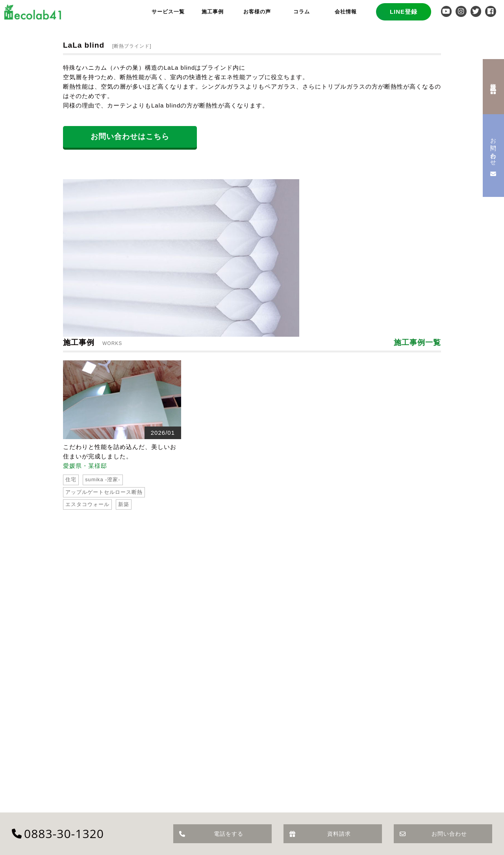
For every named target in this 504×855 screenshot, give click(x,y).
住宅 (71, 479)
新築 (124, 504)
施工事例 (213, 12)
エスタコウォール (87, 504)
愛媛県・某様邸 (85, 466)
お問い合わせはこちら (130, 136)
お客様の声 (257, 12)
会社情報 (346, 12)
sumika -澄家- (103, 479)
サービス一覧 (168, 12)
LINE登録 (404, 12)
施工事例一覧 (417, 342)
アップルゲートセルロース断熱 (104, 492)
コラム (302, 12)
